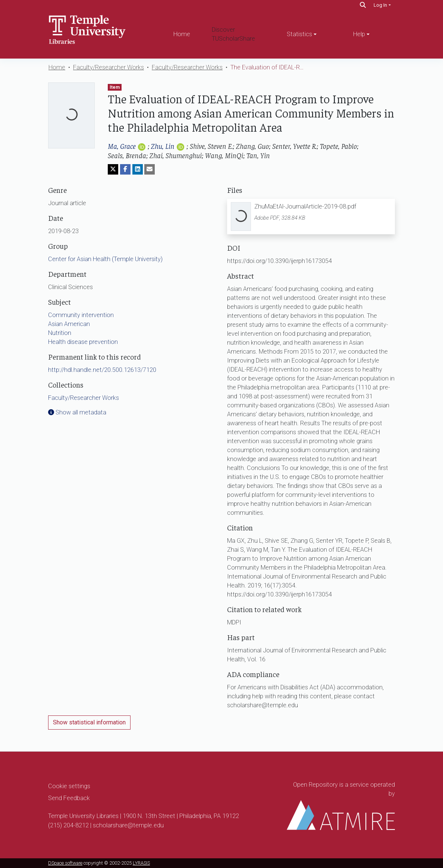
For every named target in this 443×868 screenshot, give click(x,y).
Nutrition (60, 333)
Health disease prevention (83, 342)
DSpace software (65, 863)
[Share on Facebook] (125, 169)
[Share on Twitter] (113, 169)
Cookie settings (69, 786)
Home (182, 34)
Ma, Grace (122, 146)
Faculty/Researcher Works (109, 67)
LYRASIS (141, 863)
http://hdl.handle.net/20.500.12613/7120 (102, 370)
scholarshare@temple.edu (128, 825)
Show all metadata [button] (77, 412)
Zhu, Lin (163, 146)
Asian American (69, 324)
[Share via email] (150, 169)
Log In (380, 5)
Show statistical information (89, 722)
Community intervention (81, 315)
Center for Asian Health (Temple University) (105, 259)
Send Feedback (69, 798)
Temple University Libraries (83, 816)
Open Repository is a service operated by (341, 806)
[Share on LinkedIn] (138, 169)
